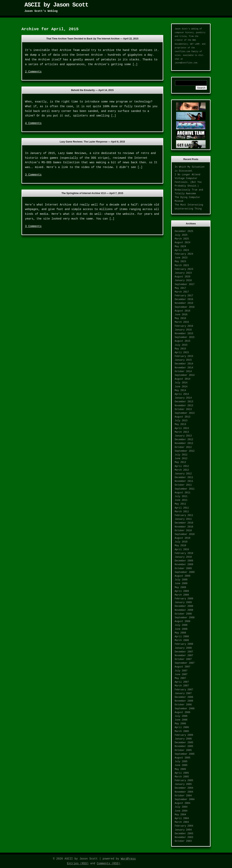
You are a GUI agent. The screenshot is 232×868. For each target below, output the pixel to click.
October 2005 (183, 750)
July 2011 (181, 496)
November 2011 (184, 481)
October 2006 (183, 705)
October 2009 (183, 569)
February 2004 (184, 826)
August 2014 (182, 379)
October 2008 (183, 614)
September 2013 (185, 413)
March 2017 (182, 292)
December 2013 (184, 402)
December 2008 (184, 606)
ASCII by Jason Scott (56, 5)
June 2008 (181, 629)
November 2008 (184, 610)
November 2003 (184, 837)
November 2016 (184, 303)
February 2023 (184, 269)
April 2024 (182, 250)
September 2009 (185, 572)
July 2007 (181, 671)
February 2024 (184, 254)
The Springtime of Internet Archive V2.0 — (92, 193)
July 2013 (181, 421)
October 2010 (183, 531)
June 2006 (181, 720)
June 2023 (181, 258)
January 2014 (183, 398)
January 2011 (183, 519)
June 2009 (181, 584)
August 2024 (182, 243)
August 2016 (182, 311)
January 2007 (183, 693)
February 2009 (184, 599)
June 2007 (181, 675)
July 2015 (181, 345)
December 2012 (184, 440)
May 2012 (180, 462)
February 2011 (184, 515)
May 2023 (180, 262)
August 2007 (182, 667)
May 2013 (180, 424)
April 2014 (182, 394)
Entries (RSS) (78, 863)
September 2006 (185, 709)
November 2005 (184, 746)
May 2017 (180, 288)
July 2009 (181, 580)
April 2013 (182, 428)
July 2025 (181, 235)
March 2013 (182, 432)
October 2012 (183, 447)
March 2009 (182, 595)
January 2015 (183, 360)
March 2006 (182, 731)
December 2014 (184, 364)
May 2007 (180, 678)
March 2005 (182, 777)
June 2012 (181, 459)
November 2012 (184, 443)
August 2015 (182, 341)
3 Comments (33, 175)
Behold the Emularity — (92, 90)
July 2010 (181, 542)
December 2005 (184, 743)
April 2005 (182, 773)
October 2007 (183, 659)
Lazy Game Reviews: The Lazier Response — (92, 142)
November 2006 (184, 701)
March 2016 (182, 322)
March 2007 (182, 686)
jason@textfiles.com (186, 63)
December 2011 (184, 478)
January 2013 (183, 436)
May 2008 (180, 633)
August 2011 (182, 493)
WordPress (128, 859)
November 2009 (184, 565)
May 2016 (180, 318)
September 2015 (185, 337)
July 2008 (181, 625)
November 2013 (184, 406)
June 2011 (181, 500)
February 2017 (184, 296)
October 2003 (183, 841)
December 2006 (184, 697)
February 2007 (184, 690)
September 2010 (185, 534)
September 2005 (185, 754)
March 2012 (182, 470)
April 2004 (182, 818)
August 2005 (182, 758)
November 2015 (184, 334)
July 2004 (181, 807)
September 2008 (185, 618)
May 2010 (180, 546)
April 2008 (182, 637)
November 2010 (184, 527)
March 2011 (182, 512)
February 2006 (184, 735)
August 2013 (182, 417)
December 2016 (184, 299)
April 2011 (182, 508)
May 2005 (180, 769)
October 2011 (183, 485)
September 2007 (185, 663)
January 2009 (183, 602)
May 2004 (180, 815)
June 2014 (181, 387)
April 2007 (182, 682)
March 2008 (182, 640)
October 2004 (183, 796)
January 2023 (183, 273)
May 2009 (180, 587)
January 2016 (183, 330)
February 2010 (184, 553)
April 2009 (182, 591)
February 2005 (184, 781)
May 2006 (180, 724)
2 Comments (33, 72)
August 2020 (182, 277)
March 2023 (182, 266)
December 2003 (184, 834)
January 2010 (183, 557)
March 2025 (182, 239)
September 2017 (185, 284)
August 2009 (182, 576)
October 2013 (183, 409)
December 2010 (184, 523)
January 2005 (183, 784)
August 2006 (182, 712)
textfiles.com (182, 52)
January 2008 (183, 648)
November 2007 (184, 656)
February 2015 (184, 356)
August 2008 (182, 621)
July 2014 (181, 383)
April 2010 (182, 550)
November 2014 (184, 368)
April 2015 (182, 353)
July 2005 (181, 762)
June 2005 (181, 765)
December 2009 (184, 561)
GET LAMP (195, 44)
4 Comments (33, 123)
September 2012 (185, 451)
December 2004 (184, 788)
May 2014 (180, 390)
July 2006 (181, 716)
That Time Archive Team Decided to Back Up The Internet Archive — (92, 39)
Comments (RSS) (109, 863)
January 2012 (183, 474)
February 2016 (184, 326)
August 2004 (182, 803)
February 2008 (184, 644)
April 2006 (182, 727)
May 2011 (180, 504)
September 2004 (185, 799)
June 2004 (181, 811)
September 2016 (185, 307)
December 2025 (184, 231)
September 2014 (185, 375)
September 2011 (185, 489)
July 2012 (181, 455)
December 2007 (184, 652)
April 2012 (182, 466)
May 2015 (180, 349)
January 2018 (183, 281)
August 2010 (182, 538)
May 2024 (180, 247)
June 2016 (181, 315)
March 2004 (182, 822)
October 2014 (183, 372)
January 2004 (183, 830)
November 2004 (184, 792)
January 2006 (183, 739)
